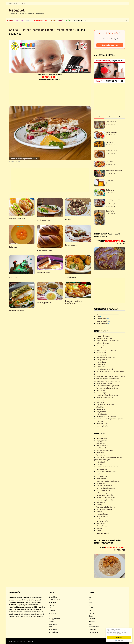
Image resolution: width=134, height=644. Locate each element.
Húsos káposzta (102, 476)
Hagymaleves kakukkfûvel (105, 405)
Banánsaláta (101, 364)
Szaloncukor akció (103, 533)
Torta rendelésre (102, 483)
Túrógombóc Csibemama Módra (107, 388)
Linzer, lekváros (102, 526)
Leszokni (52, 605)
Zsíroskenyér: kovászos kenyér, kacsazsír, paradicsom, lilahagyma (114, 202)
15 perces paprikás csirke (105, 397)
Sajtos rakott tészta (103, 521)
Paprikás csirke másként (104, 400)
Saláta (99, 474)
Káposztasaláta (102, 469)
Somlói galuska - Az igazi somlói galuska (110, 419)
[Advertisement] (50, 93)
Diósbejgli (100, 505)
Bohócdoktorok (93, 632)
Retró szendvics (111, 122)
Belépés (24, 4)
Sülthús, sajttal (101, 479)
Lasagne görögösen (103, 426)
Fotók (53, 20)
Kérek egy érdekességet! (110, 45)
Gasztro (29, 20)
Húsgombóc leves (102, 514)
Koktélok (52, 621)
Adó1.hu (91, 608)
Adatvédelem (21, 641)
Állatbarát (92, 619)
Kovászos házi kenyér (45, 250)
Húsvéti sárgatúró (102, 393)
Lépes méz (109, 180)
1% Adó (91, 600)
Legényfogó (100, 402)
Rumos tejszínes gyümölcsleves (107, 350)
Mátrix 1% (52, 611)
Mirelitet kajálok (103, 323)
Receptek (17, 10)
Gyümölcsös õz (102, 414)
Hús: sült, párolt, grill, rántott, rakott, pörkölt (47, 30)
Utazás (51, 627)
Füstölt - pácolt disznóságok (106, 497)
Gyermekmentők (94, 627)
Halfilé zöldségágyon (16, 310)
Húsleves (100, 464)
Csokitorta (69, 219)
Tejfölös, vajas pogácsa (104, 383)
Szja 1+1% (92, 605)
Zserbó (99, 519)
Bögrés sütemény (102, 362)
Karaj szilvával (101, 412)
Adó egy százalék (54, 619)
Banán (99, 531)
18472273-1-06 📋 (50, 77)
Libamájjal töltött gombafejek (106, 416)
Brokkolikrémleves (103, 348)
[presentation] (99, 117)
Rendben (119, 637)
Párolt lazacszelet (43, 220)
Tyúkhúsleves (101, 390)
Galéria (13, 30)
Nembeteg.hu (53, 624)
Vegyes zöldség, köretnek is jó (106, 507)
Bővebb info (118, 634)
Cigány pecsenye (111, 132)
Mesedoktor (53, 613)
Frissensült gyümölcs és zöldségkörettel (74, 302)
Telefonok (92, 621)
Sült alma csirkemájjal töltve (106, 357)
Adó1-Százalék (53, 632)
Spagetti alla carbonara (104, 338)
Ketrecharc (92, 613)
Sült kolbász (110, 142)
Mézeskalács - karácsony (114, 171)
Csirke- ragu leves (102, 423)
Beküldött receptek (41, 20)
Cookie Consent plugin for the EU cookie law (119, 640)
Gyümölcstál (110, 211)
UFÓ (90, 611)
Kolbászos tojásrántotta (104, 486)
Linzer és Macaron (102, 516)
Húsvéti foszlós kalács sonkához (107, 395)
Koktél (61, 20)
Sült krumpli (101, 502)
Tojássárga (13, 247)
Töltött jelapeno (71, 277)
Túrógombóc (110, 190)
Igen (108, 314)
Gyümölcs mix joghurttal (105, 369)
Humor (91, 616)
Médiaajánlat (30, 641)
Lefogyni (52, 608)
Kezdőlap (10, 20)
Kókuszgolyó (101, 524)
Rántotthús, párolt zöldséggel (106, 471)
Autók (90, 624)
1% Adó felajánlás (54, 600)
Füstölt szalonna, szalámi (105, 495)
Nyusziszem (100, 421)
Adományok (78, 20)
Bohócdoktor (53, 597)
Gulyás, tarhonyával (103, 493)
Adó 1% (69, 20)
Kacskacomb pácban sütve (105, 500)
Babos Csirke (101, 367)
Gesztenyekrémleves (103, 336)
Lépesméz (100, 512)
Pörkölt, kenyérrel (111, 151)
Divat (90, 603)
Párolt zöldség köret (103, 490)
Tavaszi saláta (101, 353)
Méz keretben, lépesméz (105, 509)
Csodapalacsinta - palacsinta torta (108, 341)
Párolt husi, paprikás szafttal (106, 488)
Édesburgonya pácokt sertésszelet (108, 481)
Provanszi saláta (102, 355)
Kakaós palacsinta (72, 245)
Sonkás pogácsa (102, 409)
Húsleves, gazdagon (44, 303)
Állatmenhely (53, 630)
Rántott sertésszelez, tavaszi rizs (107, 467)
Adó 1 (90, 597)
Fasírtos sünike (101, 345)
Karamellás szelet (43, 273)
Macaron (99, 528)
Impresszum (13, 641)
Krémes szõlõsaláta (103, 343)
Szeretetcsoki (93, 630)
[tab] (99, 117)
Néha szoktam (103, 319)
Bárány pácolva (102, 360)
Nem (99, 316)
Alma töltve (100, 407)
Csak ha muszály (103, 321)
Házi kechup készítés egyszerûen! (108, 386)
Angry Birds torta (15, 277)
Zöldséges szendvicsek (17, 219)
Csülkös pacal (110, 161)
